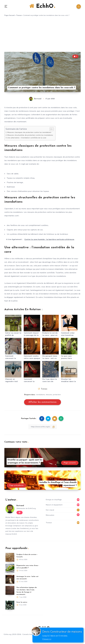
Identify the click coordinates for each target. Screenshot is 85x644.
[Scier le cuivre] (10, 605)
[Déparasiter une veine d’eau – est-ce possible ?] (10, 568)
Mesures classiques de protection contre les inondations (30, 132)
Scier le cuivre (22, 602)
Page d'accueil (10, 16)
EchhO (42, 6)
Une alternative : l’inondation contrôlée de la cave (27, 138)
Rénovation (50, 515)
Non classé (50, 510)
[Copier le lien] (43, 427)
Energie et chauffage (54, 500)
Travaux (19, 16)
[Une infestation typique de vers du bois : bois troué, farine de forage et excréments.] (10, 590)
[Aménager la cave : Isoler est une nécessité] (10, 579)
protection (57, 394)
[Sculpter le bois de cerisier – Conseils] (10, 557)
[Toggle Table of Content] (51, 129)
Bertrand (20, 506)
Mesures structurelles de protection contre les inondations (31, 135)
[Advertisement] (42, 36)
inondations (41, 394)
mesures (49, 394)
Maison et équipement (54, 505)
